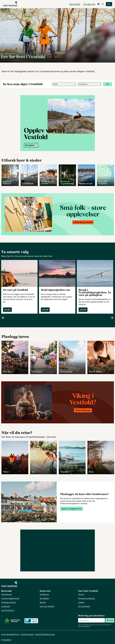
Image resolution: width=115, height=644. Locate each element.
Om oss (81, 594)
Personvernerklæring (87, 598)
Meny (109, 4)
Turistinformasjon (27, 634)
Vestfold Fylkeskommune (45, 634)
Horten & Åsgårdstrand (10, 598)
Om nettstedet (84, 606)
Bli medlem (44, 598)
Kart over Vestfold (47, 606)
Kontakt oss (44, 594)
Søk (107, 84)
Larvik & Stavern (8, 610)
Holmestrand (6, 594)
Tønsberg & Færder (9, 602)
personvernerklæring (84, 626)
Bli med (110, 620)
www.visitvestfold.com (10, 634)
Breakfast (7, 640)
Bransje (43, 602)
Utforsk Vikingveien (83, 410)
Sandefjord (6, 606)
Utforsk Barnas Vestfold (83, 222)
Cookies (81, 602)
